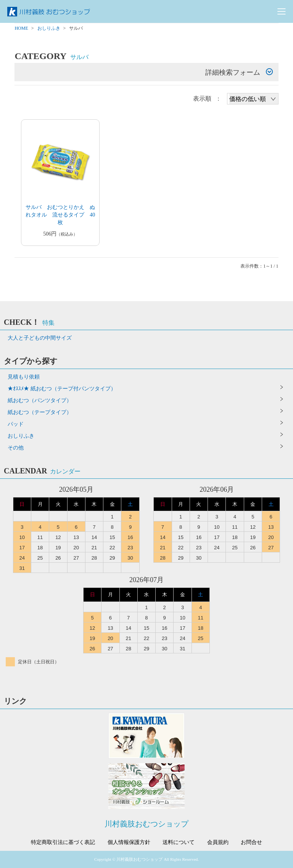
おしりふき (49, 28)
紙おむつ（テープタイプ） (40, 412)
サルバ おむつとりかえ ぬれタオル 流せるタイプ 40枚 (60, 215)
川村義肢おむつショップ (146, 824)
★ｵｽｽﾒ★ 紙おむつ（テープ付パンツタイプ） (62, 389)
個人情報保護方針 (129, 842)
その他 (16, 448)
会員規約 (218, 842)
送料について (179, 842)
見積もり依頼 (24, 377)
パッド (16, 424)
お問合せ (251, 842)
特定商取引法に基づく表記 (63, 842)
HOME (21, 28)
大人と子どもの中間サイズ (40, 338)
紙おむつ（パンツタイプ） (40, 400)
